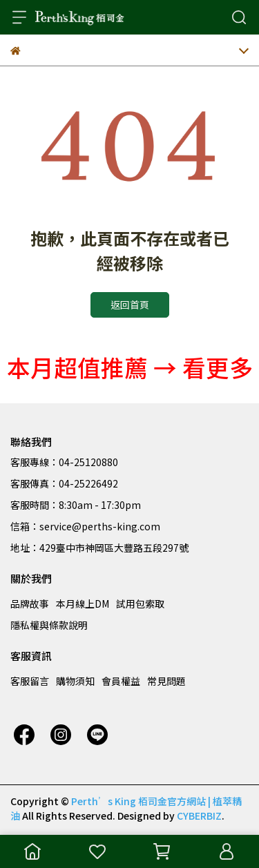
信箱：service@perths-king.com (85, 526)
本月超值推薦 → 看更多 (130, 367)
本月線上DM (83, 604)
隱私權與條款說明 (49, 625)
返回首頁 (130, 305)
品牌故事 (30, 604)
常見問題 (166, 681)
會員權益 (121, 681)
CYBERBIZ (199, 816)
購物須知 (75, 681)
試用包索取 (140, 604)
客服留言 (30, 681)
